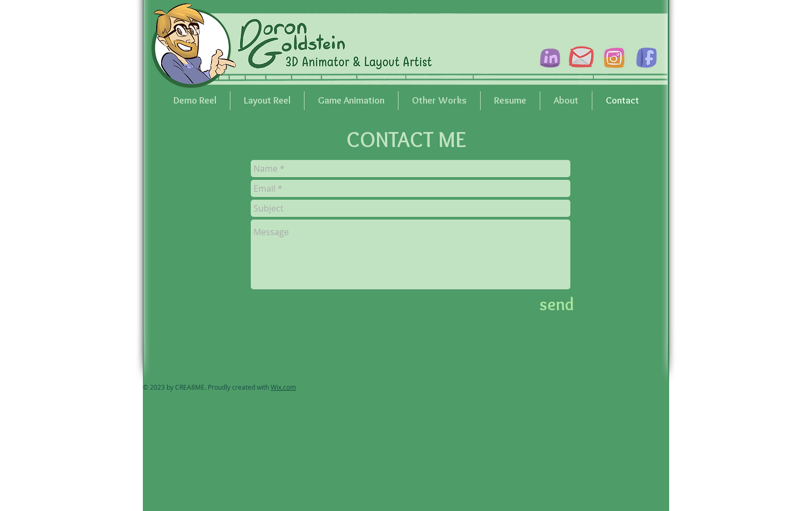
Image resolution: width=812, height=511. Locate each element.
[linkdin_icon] (549, 57)
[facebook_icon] (646, 57)
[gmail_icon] (581, 57)
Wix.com (283, 387)
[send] (557, 305)
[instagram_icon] (613, 57)
